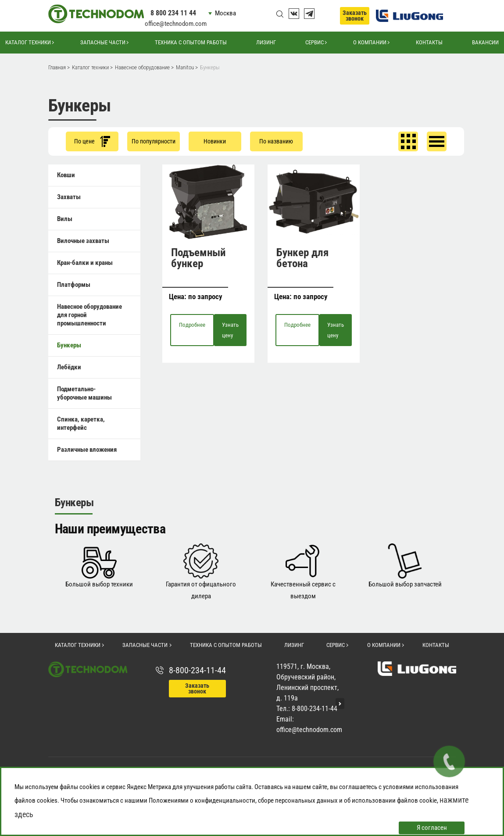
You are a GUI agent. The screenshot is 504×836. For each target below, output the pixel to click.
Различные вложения (87, 450)
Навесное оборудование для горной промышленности (89, 315)
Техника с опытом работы (191, 42)
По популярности (154, 141)
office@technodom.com (176, 24)
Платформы (74, 285)
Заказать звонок (355, 16)
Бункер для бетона (302, 258)
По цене (92, 141)
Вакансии (485, 42)
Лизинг (266, 42)
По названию (276, 141)
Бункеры (69, 345)
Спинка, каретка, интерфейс (81, 423)
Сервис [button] (315, 42)
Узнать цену (230, 330)
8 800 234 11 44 (173, 13)
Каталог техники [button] (28, 42)
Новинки (215, 141)
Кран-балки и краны (85, 263)
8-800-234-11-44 (197, 670)
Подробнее (192, 325)
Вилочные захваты (83, 241)
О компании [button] (370, 42)
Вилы (65, 219)
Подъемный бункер (198, 258)
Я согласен (432, 828)
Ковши (66, 175)
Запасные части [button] (103, 42)
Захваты (69, 197)
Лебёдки (69, 367)
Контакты (429, 42)
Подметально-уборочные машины (84, 393)
